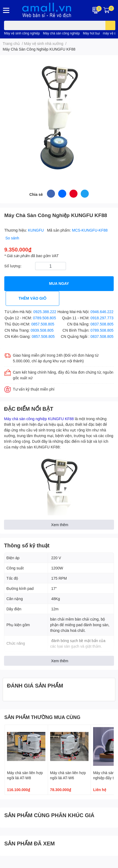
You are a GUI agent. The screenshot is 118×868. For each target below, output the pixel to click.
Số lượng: (13, 266)
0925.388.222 (45, 312)
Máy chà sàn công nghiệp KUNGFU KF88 (39, 419)
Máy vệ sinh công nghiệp (22, 33)
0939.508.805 (42, 330)
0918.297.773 (102, 318)
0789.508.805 (45, 318)
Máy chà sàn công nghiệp (61, 33)
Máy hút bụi (91, 33)
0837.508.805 (102, 324)
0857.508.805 (43, 324)
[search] (110, 25)
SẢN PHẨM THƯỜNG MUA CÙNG (42, 717)
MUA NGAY (59, 283)
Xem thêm (60, 525)
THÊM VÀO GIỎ (32, 298)
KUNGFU (36, 230)
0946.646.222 (102, 312)
